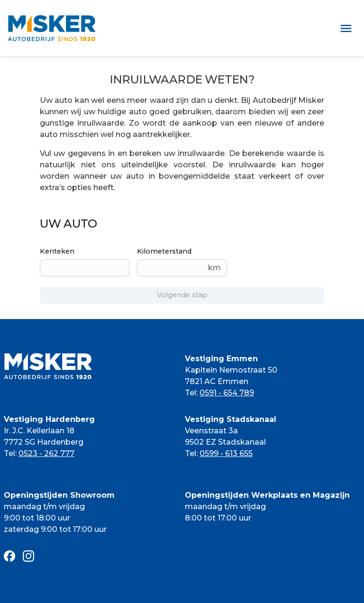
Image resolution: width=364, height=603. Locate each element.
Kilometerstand (164, 251)
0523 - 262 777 (46, 453)
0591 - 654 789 (227, 393)
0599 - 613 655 (226, 453)
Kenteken (57, 251)
